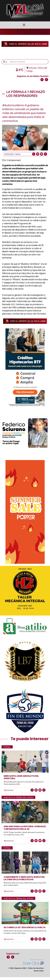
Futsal (7, 747)
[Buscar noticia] (28, 62)
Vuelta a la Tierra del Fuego (18, 797)
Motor (18, 154)
